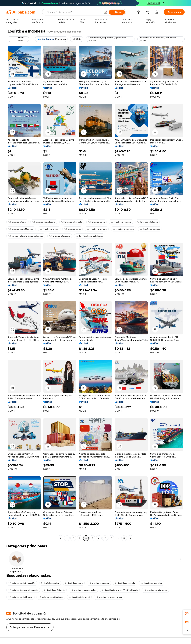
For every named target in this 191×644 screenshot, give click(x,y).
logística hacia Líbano (44, 222)
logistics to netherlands (51, 597)
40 (124, 538)
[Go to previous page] (60, 538)
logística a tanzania (60, 236)
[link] (187, 614)
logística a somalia (150, 229)
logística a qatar (50, 583)
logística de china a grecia (109, 597)
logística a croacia (125, 583)
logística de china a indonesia (23, 590)
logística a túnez (17, 222)
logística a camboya (123, 229)
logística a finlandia (54, 590)
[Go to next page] (131, 538)
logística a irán (97, 222)
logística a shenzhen (152, 583)
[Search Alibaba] (73, 12)
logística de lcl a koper (155, 590)
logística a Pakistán (147, 222)
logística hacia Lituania (20, 597)
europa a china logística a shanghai (26, 236)
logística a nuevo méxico (83, 590)
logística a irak (73, 229)
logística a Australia (72, 222)
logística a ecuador (99, 583)
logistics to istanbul (79, 597)
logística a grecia (49, 229)
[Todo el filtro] (18, 39)
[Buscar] (117, 12)
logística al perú (74, 583)
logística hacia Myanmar (21, 229)
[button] (106, 12)
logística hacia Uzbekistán (89, 236)
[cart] (148, 13)
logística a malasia (97, 229)
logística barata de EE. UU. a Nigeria (120, 590)
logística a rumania (121, 222)
